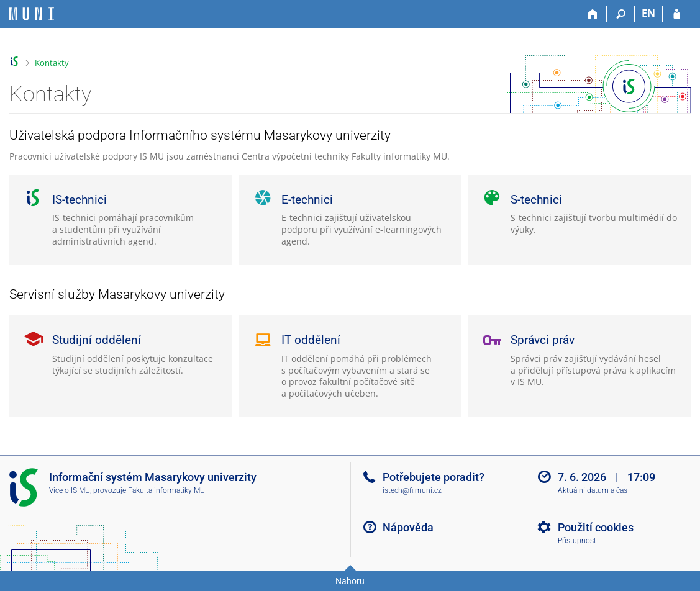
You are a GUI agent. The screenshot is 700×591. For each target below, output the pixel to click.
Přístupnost (577, 541)
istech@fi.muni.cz (412, 490)
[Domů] (593, 14)
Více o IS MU (70, 490)
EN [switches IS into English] (648, 13)
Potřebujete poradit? (434, 477)
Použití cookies (596, 527)
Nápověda (408, 527)
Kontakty (52, 63)
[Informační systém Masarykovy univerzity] (32, 14)
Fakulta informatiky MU (166, 490)
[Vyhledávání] (621, 14)
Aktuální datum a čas (593, 490)
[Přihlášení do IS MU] (677, 14)
